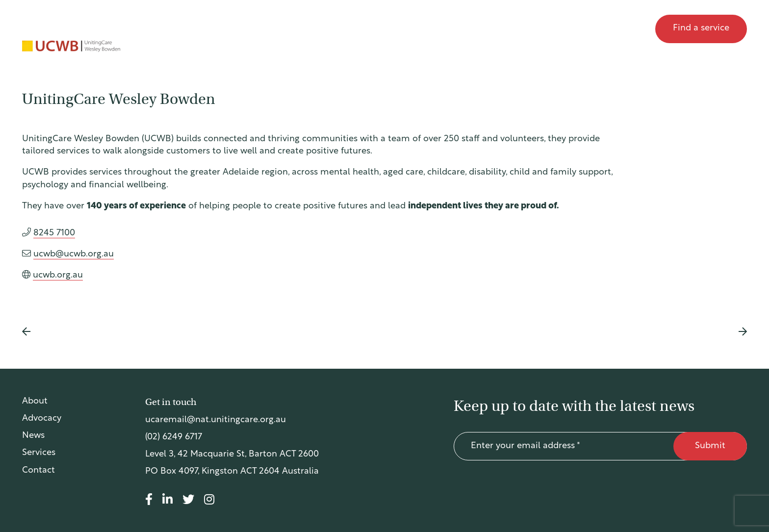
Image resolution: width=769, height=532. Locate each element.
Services (39, 453)
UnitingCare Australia (70, 29)
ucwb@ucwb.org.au (74, 254)
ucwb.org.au (58, 275)
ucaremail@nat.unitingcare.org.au (216, 420)
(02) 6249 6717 (174, 438)
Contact (624, 29)
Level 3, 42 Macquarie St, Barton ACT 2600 (232, 455)
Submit (710, 446)
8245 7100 (54, 233)
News (577, 29)
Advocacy (523, 29)
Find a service (701, 28)
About (467, 29)
